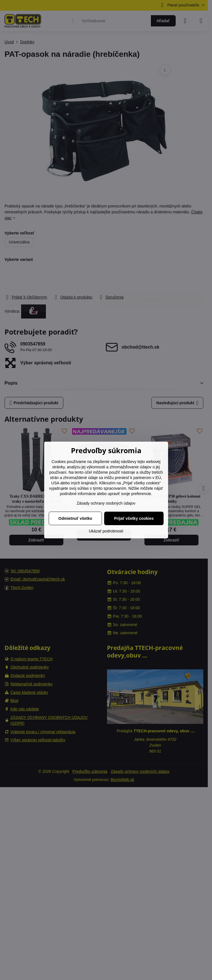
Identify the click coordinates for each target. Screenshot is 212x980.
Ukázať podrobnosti (106, 531)
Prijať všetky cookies (134, 518)
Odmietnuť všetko (75, 518)
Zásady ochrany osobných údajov (106, 503)
